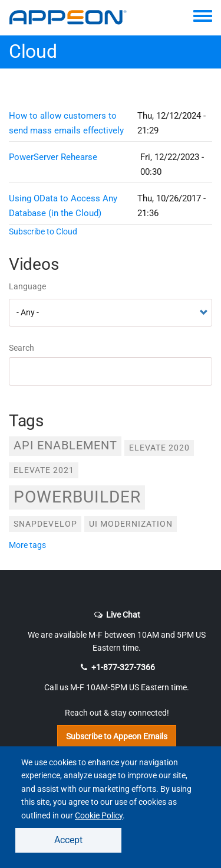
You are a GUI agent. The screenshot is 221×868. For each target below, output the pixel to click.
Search (22, 348)
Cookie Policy (99, 815)
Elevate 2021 (44, 470)
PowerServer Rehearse (53, 157)
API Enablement (65, 446)
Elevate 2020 (159, 448)
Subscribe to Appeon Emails (117, 736)
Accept (68, 840)
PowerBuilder (77, 497)
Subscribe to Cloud (43, 231)
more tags (27, 545)
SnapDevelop (45, 524)
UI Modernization (131, 524)
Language (27, 286)
